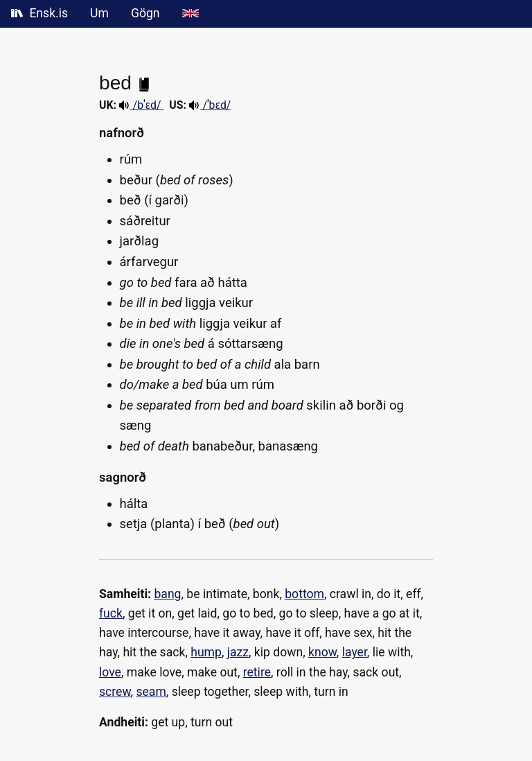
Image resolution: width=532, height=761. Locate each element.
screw (115, 692)
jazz (238, 652)
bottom (304, 594)
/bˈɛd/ (141, 105)
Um (99, 13)
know (322, 652)
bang (167, 594)
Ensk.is (39, 13)
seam (151, 692)
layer (355, 652)
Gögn (145, 13)
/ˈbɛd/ (210, 105)
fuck (111, 613)
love (110, 672)
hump (206, 652)
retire (257, 672)
